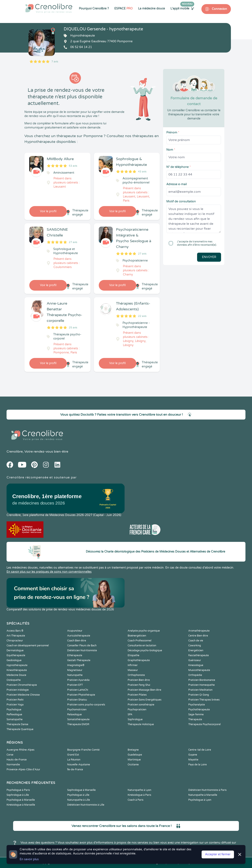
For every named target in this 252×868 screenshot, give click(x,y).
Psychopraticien (137, 710)
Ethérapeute (75, 655)
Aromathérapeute (199, 631)
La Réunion (74, 760)
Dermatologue (15, 650)
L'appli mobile (182, 8)
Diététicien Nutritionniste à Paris (207, 790)
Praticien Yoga (15, 705)
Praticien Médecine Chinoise (23, 695)
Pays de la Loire (198, 765)
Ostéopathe (14, 680)
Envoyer (209, 257)
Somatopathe (15, 719)
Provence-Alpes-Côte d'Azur (23, 769)
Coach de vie (196, 641)
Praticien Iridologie (18, 690)
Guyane (193, 755)
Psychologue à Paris (18, 790)
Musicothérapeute (199, 670)
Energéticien (196, 650)
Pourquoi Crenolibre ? (94, 9)
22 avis (142, 316)
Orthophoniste (136, 675)
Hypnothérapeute (17, 665)
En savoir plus (29, 859)
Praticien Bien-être (139, 680)
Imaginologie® (76, 665)
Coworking (195, 646)
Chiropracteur (15, 641)
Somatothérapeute (78, 719)
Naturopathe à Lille (79, 800)
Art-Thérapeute (16, 636)
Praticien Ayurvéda (78, 680)
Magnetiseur (75, 670)
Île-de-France (75, 769)
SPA (130, 714)
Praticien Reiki (15, 700)
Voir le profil (48, 211)
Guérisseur (195, 660)
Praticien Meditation (200, 690)
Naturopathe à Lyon (139, 790)
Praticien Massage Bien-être (144, 690)
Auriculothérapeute (79, 636)
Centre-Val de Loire (200, 750)
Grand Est (73, 755)
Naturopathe (75, 675)
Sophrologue (135, 719)
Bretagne (133, 750)
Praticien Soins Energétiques (145, 700)
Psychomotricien (77, 710)
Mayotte (193, 760)
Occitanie (133, 765)
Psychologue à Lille (78, 795)
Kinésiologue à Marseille (21, 805)
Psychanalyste (197, 705)
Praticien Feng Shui (139, 685)
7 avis (55, 62)
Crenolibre (15, 452)
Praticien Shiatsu (77, 700)
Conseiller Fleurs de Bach (82, 646)
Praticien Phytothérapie (81, 695)
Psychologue (14, 710)
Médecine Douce (16, 675)
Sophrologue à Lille (18, 795)
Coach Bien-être (77, 641)
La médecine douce (152, 9)
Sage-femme (196, 714)
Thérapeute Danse (17, 724)
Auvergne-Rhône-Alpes (20, 750)
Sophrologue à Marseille (81, 790)
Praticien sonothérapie (141, 705)
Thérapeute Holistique (141, 724)
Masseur (133, 670)
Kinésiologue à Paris (139, 795)
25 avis (73, 328)
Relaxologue (74, 714)
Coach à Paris (136, 800)
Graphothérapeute (139, 660)
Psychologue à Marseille (21, 800)
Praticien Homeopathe (201, 685)
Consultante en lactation (142, 646)
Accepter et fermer (218, 854)
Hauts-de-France (17, 760)
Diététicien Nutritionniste (82, 650)
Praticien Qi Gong (199, 695)
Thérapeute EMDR (78, 724)
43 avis (142, 172)
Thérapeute (195, 719)
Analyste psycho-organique (144, 631)
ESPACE (123, 9)
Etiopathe (133, 655)
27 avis (73, 242)
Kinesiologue (196, 665)
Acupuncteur (75, 631)
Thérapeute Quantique (20, 729)
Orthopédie (195, 675)
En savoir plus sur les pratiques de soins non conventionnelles (49, 572)
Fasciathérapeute (199, 655)
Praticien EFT (75, 685)
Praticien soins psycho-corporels (86, 705)
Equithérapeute (16, 655)
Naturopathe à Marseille (203, 795)
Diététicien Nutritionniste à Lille (86, 805)
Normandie (13, 765)
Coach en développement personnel (28, 646)
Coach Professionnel (140, 641)
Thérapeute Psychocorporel (204, 724)
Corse (10, 755)
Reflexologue (14, 714)
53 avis (73, 166)
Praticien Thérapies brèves (204, 700)
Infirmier (133, 665)
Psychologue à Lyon (200, 800)
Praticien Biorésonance (202, 680)
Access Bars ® (15, 631)
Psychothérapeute (199, 710)
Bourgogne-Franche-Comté (83, 750)
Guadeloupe (135, 755)
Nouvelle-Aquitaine (79, 765)
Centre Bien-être (198, 636)
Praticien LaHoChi (78, 690)
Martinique (134, 760)
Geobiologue (14, 660)
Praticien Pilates (137, 695)
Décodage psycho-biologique (145, 650)
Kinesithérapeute (17, 670)
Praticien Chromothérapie (22, 685)
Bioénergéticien (137, 636)
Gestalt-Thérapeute (79, 660)
